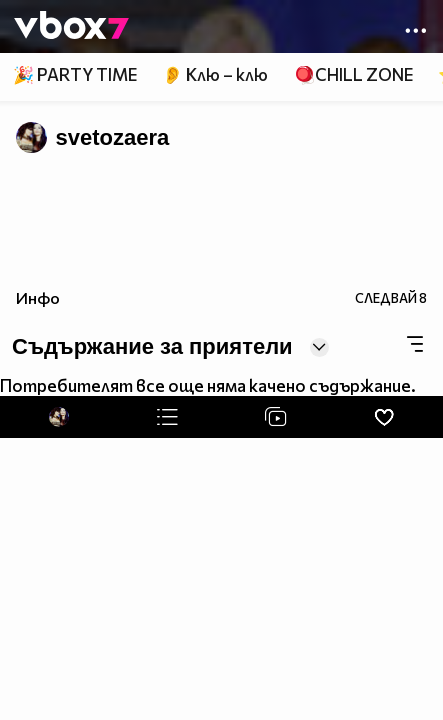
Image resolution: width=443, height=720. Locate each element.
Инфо (38, 297)
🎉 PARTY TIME (75, 74)
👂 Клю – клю (215, 74)
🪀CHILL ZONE (353, 74)
